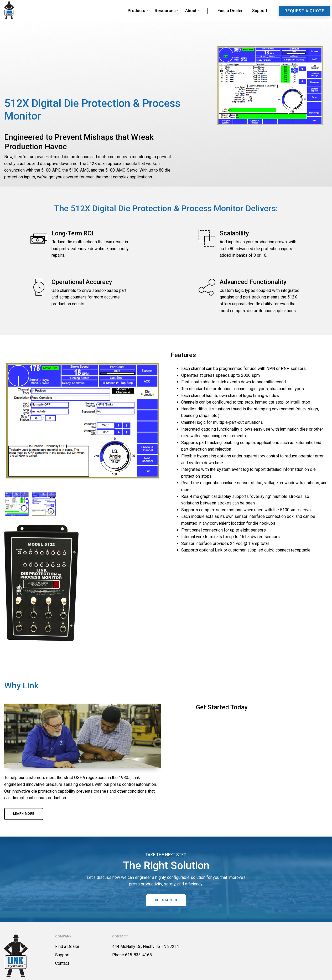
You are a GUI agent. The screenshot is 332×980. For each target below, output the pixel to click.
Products (136, 11)
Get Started (166, 900)
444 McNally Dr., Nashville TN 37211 (146, 947)
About (191, 11)
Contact (62, 963)
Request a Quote (304, 11)
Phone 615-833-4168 (132, 955)
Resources (165, 11)
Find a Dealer (230, 11)
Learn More (24, 814)
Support (260, 11)
